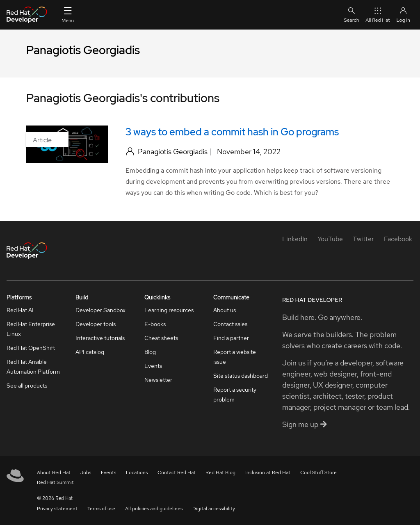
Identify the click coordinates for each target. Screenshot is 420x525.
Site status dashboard (241, 376)
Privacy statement (57, 509)
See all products (27, 386)
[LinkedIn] (295, 239)
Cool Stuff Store (318, 472)
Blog (150, 352)
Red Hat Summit (55, 482)
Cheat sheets (161, 338)
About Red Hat (54, 472)
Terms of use (101, 509)
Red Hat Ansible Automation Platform (33, 367)
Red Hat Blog (220, 472)
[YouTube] (330, 239)
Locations (137, 472)
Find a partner (231, 338)
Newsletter (158, 380)
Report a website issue (235, 357)
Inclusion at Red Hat (268, 472)
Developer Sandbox (100, 310)
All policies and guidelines (154, 509)
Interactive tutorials (100, 338)
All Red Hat (378, 15)
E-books (155, 324)
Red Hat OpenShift (31, 348)
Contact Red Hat (177, 472)
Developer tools (96, 324)
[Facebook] (398, 239)
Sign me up (305, 424)
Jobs (86, 472)
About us (225, 310)
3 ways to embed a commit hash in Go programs (232, 132)
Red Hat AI (20, 310)
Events (153, 366)
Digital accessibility (214, 509)
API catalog (90, 352)
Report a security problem (235, 395)
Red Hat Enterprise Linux (31, 329)
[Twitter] (363, 239)
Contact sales (230, 324)
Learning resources (169, 310)
